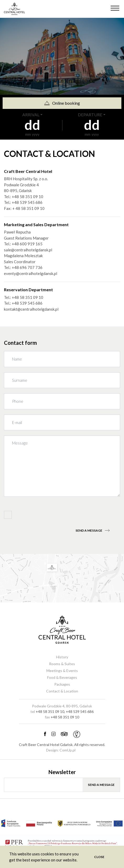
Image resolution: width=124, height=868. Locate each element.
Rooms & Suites (62, 664)
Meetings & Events (62, 671)
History (62, 657)
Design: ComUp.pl (61, 750)
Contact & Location (62, 691)
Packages (62, 684)
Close (99, 857)
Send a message (93, 530)
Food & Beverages (62, 677)
